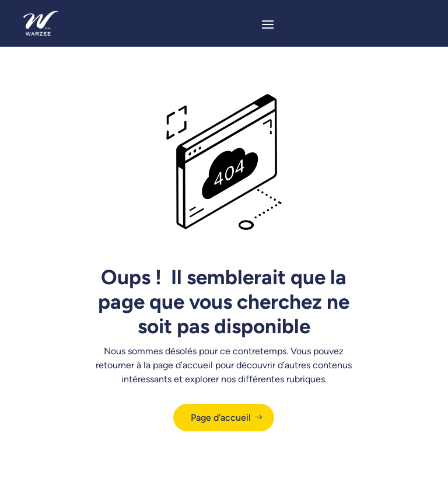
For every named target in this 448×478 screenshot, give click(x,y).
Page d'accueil (221, 418)
